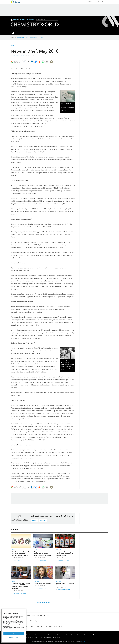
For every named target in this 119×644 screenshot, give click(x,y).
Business (58, 550)
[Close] (24, 612)
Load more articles (43, 603)
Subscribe (31, 20)
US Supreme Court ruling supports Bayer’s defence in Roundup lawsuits (64, 554)
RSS (48, 615)
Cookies (31, 627)
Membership (105, 2)
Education (98, 2)
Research (58, 581)
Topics (28, 615)
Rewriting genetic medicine (42, 583)
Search (57, 20)
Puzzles (41, 38)
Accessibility (48, 627)
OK (14, 633)
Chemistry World (18, 56)
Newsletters (21, 38)
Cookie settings (14, 638)
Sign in (34, 520)
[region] (14, 626)
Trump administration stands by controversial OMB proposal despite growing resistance (21, 586)
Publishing (91, 2)
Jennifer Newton (64, 590)
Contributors (41, 615)
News (12, 46)
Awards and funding (63, 635)
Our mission (29, 635)
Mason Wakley (41, 560)
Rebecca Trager (64, 560)
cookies (83, 642)
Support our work (89, 635)
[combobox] (46, 20)
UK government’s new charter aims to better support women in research (42, 554)
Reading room (33, 38)
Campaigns (51, 635)
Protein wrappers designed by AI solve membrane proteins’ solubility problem (20, 554)
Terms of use (39, 627)
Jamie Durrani (41, 588)
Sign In (15, 20)
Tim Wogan (18, 560)
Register (22, 20)
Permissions (57, 627)
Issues (33, 615)
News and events (40, 635)
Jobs (27, 38)
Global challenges (76, 635)
